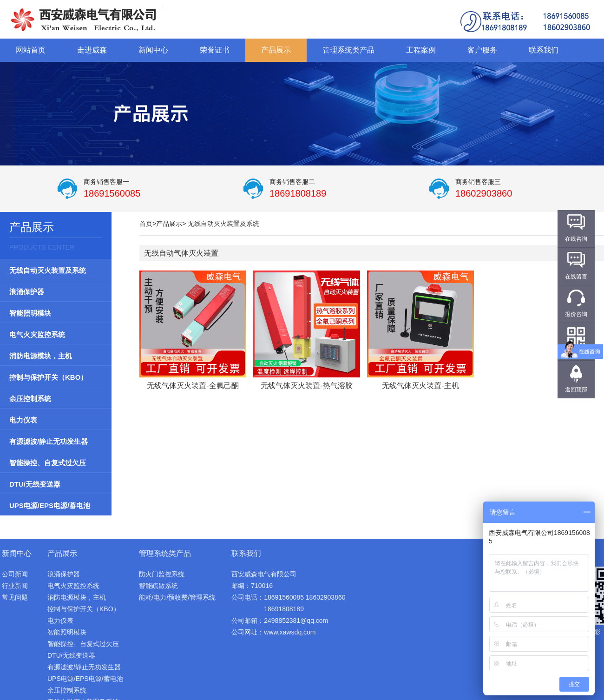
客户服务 (482, 50)
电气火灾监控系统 (37, 334)
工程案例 (421, 50)
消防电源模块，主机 (41, 356)
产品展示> (171, 224)
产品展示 (276, 50)
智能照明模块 (30, 313)
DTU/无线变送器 (35, 484)
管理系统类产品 (348, 50)
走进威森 (92, 50)
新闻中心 (153, 50)
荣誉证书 (215, 50)
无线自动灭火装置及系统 (48, 270)
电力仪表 (23, 420)
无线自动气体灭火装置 (181, 253)
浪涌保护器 (27, 292)
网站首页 (31, 50)
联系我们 (544, 50)
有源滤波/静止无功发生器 (49, 441)
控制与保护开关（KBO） (48, 377)
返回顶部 (576, 390)
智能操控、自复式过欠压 (48, 463)
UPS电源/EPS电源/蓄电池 (50, 505)
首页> (148, 224)
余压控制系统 (30, 399)
